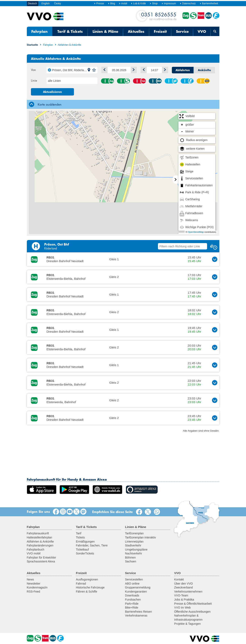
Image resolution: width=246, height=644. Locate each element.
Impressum (169, 3)
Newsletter (34, 584)
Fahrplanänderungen (40, 545)
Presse (99, 3)
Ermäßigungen (85, 542)
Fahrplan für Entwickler (41, 558)
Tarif (78, 533)
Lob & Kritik (138, 3)
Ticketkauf (82, 550)
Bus (155, 81)
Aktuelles (136, 31)
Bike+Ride (132, 608)
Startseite (32, 45)
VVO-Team (181, 595)
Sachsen (130, 561)
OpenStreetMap (196, 232)
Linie (34, 80)
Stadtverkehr (133, 545)
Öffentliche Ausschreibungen (192, 612)
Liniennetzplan (134, 542)
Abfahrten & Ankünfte (68, 45)
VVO (202, 31)
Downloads (132, 595)
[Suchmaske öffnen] (215, 31)
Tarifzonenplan (134, 533)
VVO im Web (182, 608)
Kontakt (179, 579)
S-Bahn (124, 81)
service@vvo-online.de (159, 16)
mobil (123, 3)
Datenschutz (188, 3)
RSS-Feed (33, 592)
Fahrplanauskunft (38, 533)
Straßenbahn (139, 81)
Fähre (187, 81)
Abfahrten (183, 70)
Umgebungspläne (136, 550)
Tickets (80, 537)
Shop (154, 3)
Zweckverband (183, 587)
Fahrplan (39, 31)
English (46, 3)
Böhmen (130, 558)
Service (182, 31)
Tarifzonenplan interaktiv (140, 537)
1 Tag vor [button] (133, 69)
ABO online (132, 584)
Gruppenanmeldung (138, 587)
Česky (57, 3)
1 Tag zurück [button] (104, 69)
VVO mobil (34, 553)
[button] (89, 70)
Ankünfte (204, 70)
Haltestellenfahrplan (40, 537)
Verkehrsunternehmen (188, 592)
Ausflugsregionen (87, 579)
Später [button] (164, 69)
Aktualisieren (52, 92)
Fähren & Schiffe (86, 592)
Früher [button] (143, 69)
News (30, 579)
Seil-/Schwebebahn (171, 81)
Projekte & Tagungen (187, 624)
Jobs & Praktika (184, 600)
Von (33, 70)
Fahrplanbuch (36, 550)
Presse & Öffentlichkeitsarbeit (193, 604)
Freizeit (160, 31)
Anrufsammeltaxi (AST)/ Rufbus (203, 81)
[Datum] (119, 70)
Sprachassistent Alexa (41, 561)
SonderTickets (85, 553)
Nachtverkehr (133, 553)
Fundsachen (133, 600)
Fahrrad (81, 584)
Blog (112, 3)
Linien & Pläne (105, 31)
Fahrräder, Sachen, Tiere (92, 545)
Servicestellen (134, 579)
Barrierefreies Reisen (138, 612)
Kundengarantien (136, 592)
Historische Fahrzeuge (90, 587)
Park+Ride (132, 604)
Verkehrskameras (136, 616)
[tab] (123, 104)
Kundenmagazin (37, 587)
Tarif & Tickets (70, 31)
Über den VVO (183, 584)
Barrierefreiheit (209, 3)
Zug (108, 81)
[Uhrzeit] (154, 70)
